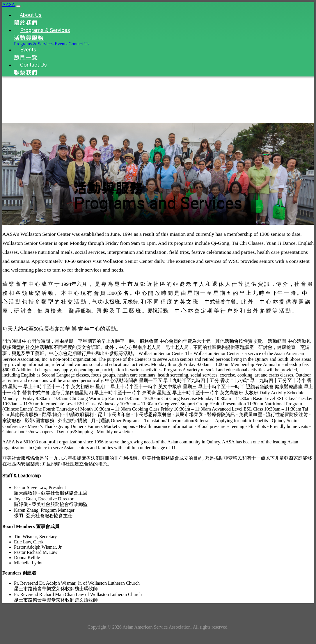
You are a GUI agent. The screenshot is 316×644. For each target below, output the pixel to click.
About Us (28, 19)
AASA (9, 5)
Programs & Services (42, 34)
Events (61, 44)
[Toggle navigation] (18, 6)
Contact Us (79, 44)
